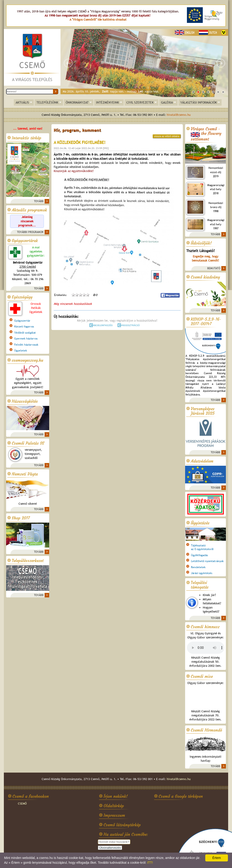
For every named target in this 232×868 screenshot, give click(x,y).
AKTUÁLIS (22, 102)
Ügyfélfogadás (199, 555)
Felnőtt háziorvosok (26, 345)
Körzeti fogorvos (24, 327)
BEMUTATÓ (214, 268)
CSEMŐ (22, 804)
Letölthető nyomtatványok (207, 561)
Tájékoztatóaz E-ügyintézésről (202, 547)
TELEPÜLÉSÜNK (47, 102)
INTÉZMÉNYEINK (108, 102)
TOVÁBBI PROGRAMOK (30, 232)
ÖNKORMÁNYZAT (77, 102)
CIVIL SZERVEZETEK (140, 102)
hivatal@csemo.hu (179, 115)
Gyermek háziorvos (26, 339)
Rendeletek (198, 567)
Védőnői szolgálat (25, 333)
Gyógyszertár (22, 321)
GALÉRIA (167, 102)
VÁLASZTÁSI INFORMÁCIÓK (199, 102)
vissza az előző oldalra (167, 136)
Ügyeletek (21, 351)
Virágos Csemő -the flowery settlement (206, 134)
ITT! (150, 863)
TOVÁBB (39, 201)
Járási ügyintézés (202, 573)
